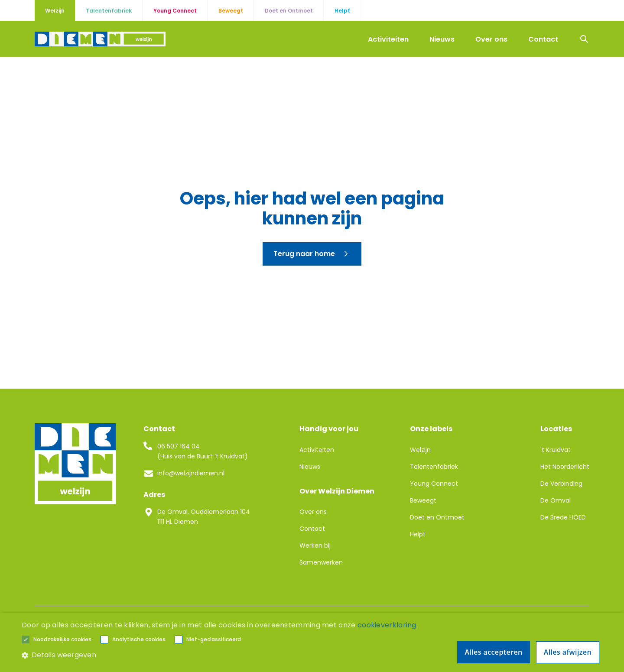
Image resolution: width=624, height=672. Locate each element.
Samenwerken (321, 562)
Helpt (418, 534)
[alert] (312, 642)
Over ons (491, 39)
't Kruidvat (556, 450)
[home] (100, 39)
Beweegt (423, 500)
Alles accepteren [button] (493, 652)
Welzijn (420, 450)
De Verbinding (561, 484)
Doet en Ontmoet (437, 517)
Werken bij (315, 545)
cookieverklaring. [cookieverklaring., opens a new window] (388, 625)
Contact (543, 39)
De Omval (556, 500)
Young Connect (434, 484)
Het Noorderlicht (565, 467)
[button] (62, 640)
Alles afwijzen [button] (568, 652)
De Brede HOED (563, 517)
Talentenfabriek (434, 467)
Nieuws (442, 39)
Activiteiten (388, 39)
